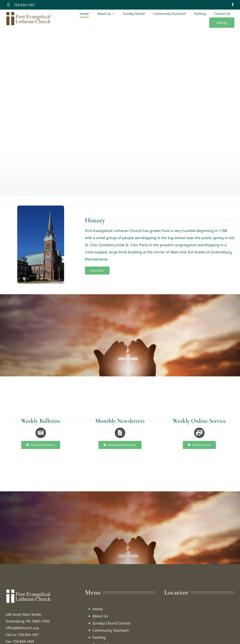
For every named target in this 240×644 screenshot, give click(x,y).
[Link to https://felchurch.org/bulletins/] (41, 433)
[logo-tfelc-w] (28, 590)
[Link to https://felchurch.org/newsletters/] (120, 433)
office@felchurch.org (22, 628)
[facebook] (233, 5)
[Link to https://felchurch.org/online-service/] (199, 433)
